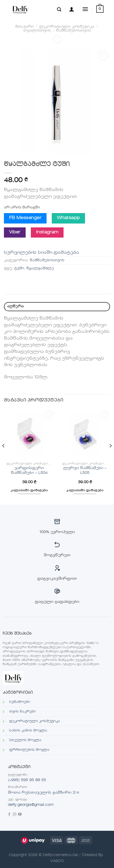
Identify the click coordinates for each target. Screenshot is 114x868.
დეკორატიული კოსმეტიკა (67, 27)
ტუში (19, 268)
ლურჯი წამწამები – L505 (85, 471)
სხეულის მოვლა (25, 740)
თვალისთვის (37, 31)
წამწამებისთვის (73, 31)
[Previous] (4, 456)
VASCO (57, 861)
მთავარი (24, 27)
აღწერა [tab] (16, 306)
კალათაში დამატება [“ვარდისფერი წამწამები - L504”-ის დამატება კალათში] (29, 491)
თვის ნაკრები (22, 712)
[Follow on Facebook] (9, 815)
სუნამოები (20, 702)
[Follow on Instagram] (15, 815)
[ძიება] (59, 9)
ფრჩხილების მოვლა (29, 750)
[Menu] (85, 9)
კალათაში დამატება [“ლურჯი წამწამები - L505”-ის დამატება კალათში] (85, 491)
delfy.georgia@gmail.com (31, 805)
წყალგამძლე (40, 268)
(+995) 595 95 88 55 (27, 780)
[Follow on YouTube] (20, 815)
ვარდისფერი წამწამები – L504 (29, 471)
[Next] (110, 456)
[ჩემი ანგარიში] (72, 9)
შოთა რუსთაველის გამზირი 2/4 (43, 793)
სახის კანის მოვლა (28, 731)
